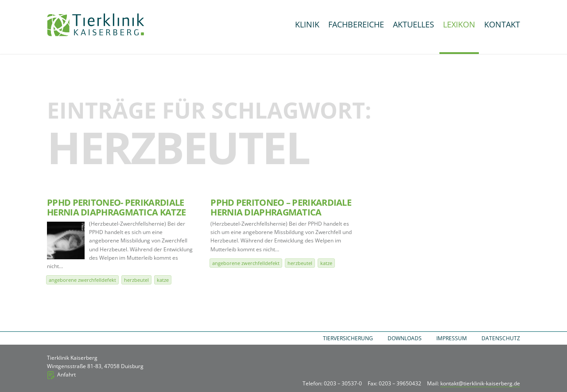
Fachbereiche (356, 24)
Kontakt (502, 24)
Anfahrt (66, 375)
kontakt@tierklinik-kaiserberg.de (480, 383)
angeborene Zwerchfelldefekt (82, 280)
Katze (163, 280)
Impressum (452, 338)
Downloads (405, 338)
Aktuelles (414, 24)
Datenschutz (501, 338)
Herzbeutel (136, 280)
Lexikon (459, 24)
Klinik (307, 24)
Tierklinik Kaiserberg (96, 25)
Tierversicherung (348, 338)
